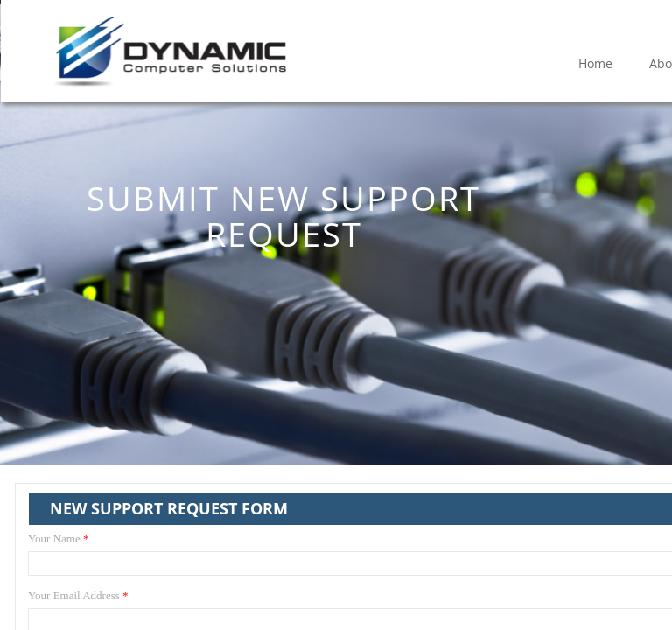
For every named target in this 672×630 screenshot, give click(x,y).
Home (595, 63)
